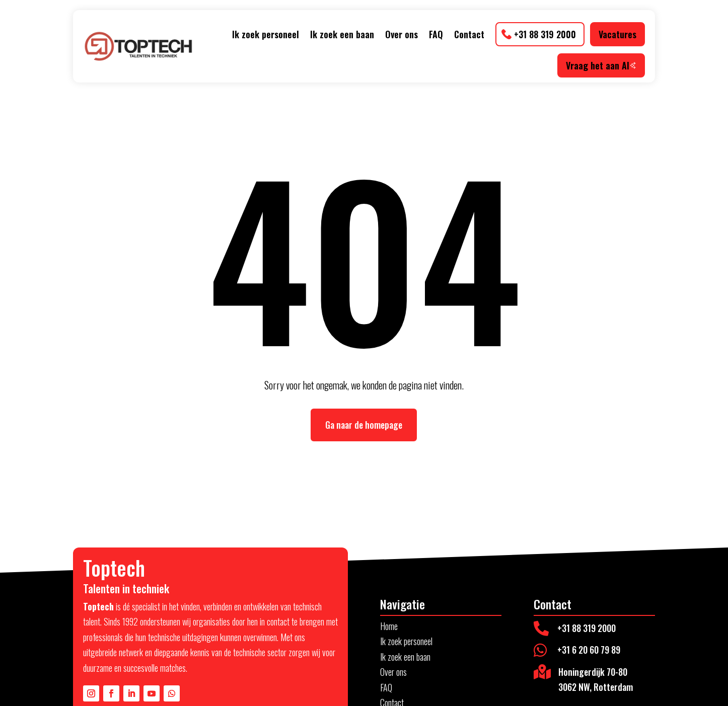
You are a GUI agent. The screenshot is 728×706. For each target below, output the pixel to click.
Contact (469, 34)
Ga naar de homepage (364, 425)
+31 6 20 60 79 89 (589, 650)
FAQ (436, 34)
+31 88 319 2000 (545, 34)
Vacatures (617, 34)
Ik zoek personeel (266, 34)
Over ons (402, 34)
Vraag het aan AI (601, 65)
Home (389, 626)
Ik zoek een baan (342, 34)
